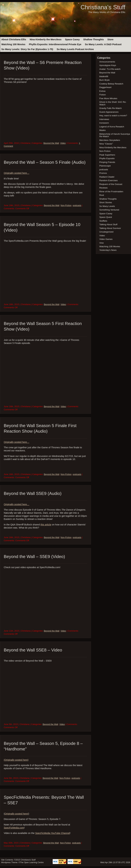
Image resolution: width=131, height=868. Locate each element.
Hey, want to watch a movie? (113, 116)
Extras (102, 91)
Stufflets (103, 221)
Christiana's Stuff (103, 7)
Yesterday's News (108, 250)
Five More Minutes (108, 98)
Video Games (106, 239)
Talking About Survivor (110, 228)
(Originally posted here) (16, 760)
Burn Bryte (104, 80)
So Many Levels (107, 206)
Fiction (102, 95)
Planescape (105, 166)
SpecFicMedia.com (14, 828)
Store (110, 39)
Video (63, 143)
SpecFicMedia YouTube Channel (53, 833)
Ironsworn (104, 123)
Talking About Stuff (108, 224)
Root (102, 195)
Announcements (107, 62)
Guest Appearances (109, 112)
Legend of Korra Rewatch (112, 127)
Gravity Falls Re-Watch (111, 108)
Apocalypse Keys (108, 65)
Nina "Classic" (106, 144)
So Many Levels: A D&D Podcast (103, 44)
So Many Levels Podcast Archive (75, 49)
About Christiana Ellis (14, 39)
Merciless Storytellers (110, 140)
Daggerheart (105, 87)
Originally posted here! (16, 814)
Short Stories (106, 202)
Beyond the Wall (51, 143)
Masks (102, 130)
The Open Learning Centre (32, 862)
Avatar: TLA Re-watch (110, 69)
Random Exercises (108, 180)
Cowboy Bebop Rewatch (111, 84)
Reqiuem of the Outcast (111, 184)
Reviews (103, 188)
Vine (102, 243)
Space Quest (106, 217)
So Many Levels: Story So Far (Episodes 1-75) (27, 49)
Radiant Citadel (107, 177)
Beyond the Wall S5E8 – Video (33, 650)
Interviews (104, 119)
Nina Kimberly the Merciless (46, 39)
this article (46, 525)
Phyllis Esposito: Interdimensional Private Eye (55, 44)
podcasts (77, 205)
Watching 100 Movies (13, 44)
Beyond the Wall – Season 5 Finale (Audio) (45, 162)
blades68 (104, 76)
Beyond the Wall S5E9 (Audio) (33, 493)
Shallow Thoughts (94, 39)
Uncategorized (106, 232)
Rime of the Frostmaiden (111, 192)
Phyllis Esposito (107, 158)
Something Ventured (109, 210)
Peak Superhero (107, 155)
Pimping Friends (107, 162)
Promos (103, 173)
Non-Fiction (66, 205)
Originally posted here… (16, 173)
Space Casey (72, 39)
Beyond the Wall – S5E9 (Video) (34, 557)
